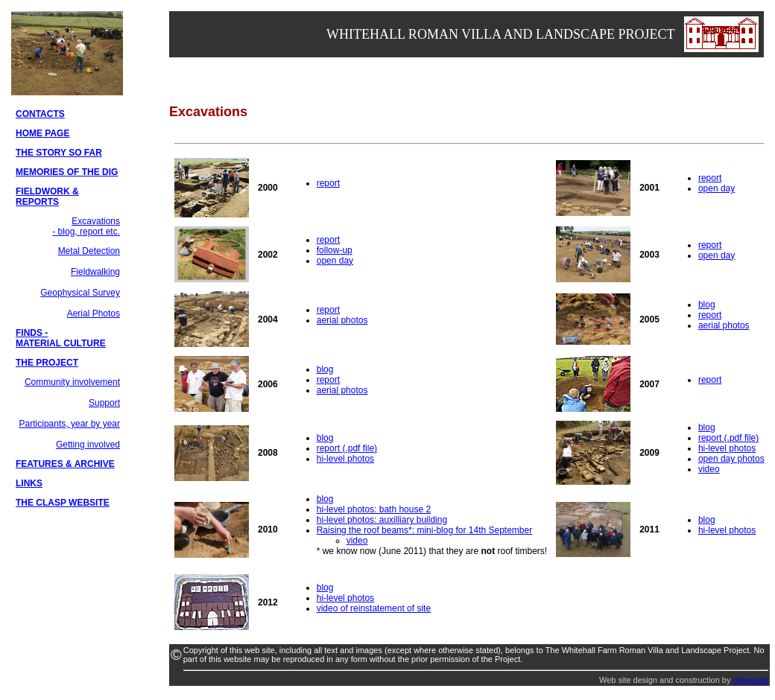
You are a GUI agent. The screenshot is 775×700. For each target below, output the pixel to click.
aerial (711, 325)
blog (707, 305)
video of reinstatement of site (374, 608)
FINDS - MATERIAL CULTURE (61, 338)
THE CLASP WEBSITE (63, 503)
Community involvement (72, 382)
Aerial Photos (94, 314)
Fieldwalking (95, 272)
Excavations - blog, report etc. (86, 226)
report (328, 183)
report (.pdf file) (347, 448)
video (709, 469)
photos (736, 325)
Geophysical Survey (80, 293)
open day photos (731, 459)
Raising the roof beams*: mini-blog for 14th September (424, 530)
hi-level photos (345, 459)
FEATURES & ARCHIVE (65, 464)
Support (104, 403)
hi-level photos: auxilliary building (382, 520)
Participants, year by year (70, 424)
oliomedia (751, 680)
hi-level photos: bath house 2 (374, 509)
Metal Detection (89, 251)
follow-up (335, 250)
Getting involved (88, 445)
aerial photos (342, 320)
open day (717, 188)
